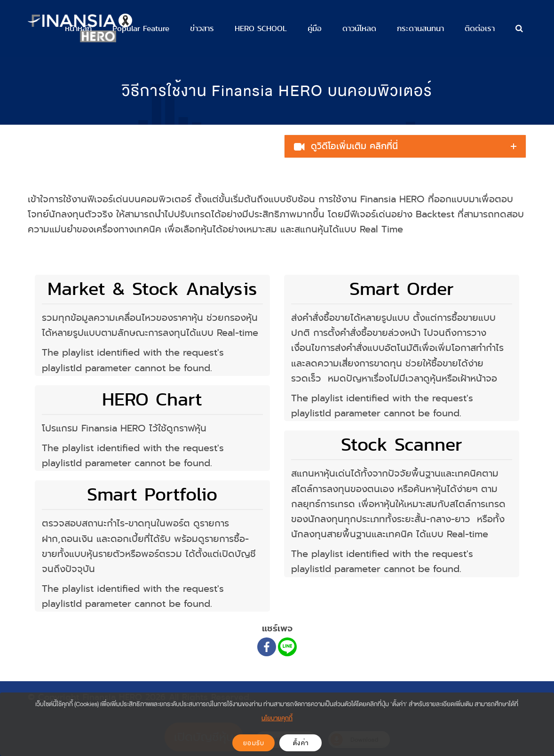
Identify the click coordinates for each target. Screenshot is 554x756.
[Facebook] (267, 647)
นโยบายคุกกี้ (277, 718)
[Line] (287, 647)
